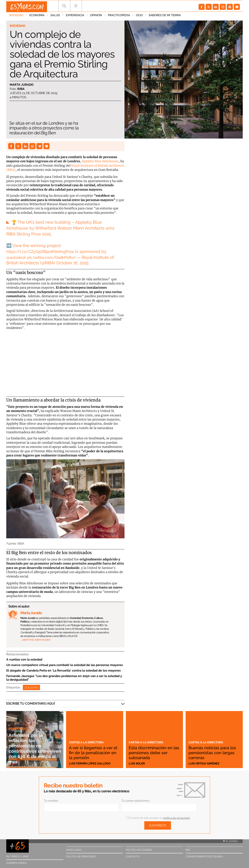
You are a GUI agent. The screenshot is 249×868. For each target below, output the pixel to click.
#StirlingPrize (68, 251)
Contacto (133, 857)
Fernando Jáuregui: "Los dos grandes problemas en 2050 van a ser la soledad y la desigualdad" (64, 678)
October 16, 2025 (72, 263)
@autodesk (17, 257)
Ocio (139, 17)
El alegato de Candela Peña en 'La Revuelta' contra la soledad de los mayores (63, 670)
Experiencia (75, 17)
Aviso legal (74, 850)
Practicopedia (119, 17)
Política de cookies (139, 850)
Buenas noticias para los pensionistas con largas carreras (212, 752)
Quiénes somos (16, 863)
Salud (55, 17)
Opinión (96, 17)
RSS (188, 850)
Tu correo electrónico (136, 801)
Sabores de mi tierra (165, 17)
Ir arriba (231, 841)
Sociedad (16, 17)
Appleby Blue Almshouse (100, 161)
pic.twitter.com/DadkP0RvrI (56, 257)
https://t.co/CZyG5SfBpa (30, 251)
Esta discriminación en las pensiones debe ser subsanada (154, 752)
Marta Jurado (22, 85)
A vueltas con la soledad (24, 659)
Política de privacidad (81, 857)
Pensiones (18, 729)
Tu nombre (51, 801)
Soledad (31, 687)
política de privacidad (176, 818)
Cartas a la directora (88, 737)
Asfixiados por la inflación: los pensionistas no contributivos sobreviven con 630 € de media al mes (33, 748)
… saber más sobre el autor (35, 640)
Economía (37, 17)
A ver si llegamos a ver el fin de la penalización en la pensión (95, 750)
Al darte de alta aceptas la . (158, 818)
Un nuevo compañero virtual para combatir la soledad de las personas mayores (65, 665)
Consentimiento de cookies (204, 857)
